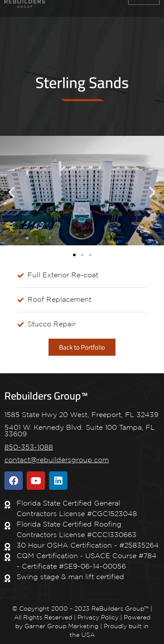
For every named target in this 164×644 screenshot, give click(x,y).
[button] (12, 192)
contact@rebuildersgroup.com (57, 460)
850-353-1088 (29, 448)
